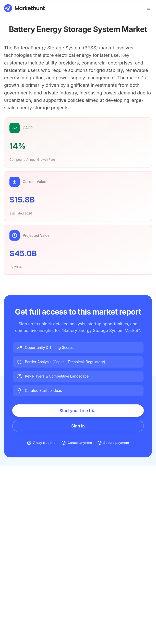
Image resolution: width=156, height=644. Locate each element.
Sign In (78, 426)
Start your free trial (78, 411)
